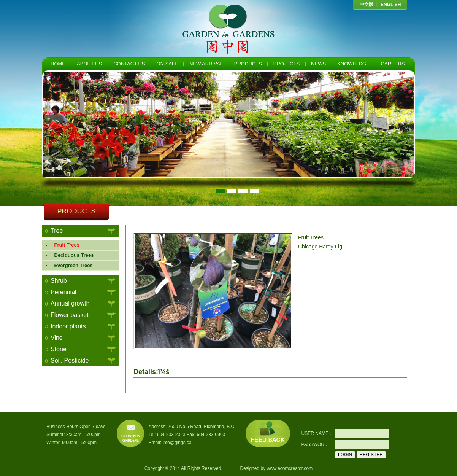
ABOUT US (89, 64)
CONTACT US (129, 64)
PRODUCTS (248, 64)
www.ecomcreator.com (290, 468)
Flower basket (70, 315)
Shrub (59, 281)
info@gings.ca (177, 443)
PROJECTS (286, 64)
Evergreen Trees (71, 265)
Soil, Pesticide (70, 361)
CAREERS (393, 64)
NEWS (318, 64)
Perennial (63, 292)
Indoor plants (68, 326)
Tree (57, 231)
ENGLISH (391, 5)
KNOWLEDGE (353, 64)
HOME (58, 64)
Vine (57, 338)
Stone (59, 349)
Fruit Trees (64, 245)
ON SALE (167, 64)
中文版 (367, 5)
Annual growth (70, 303)
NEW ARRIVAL (206, 64)
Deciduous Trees (71, 255)
